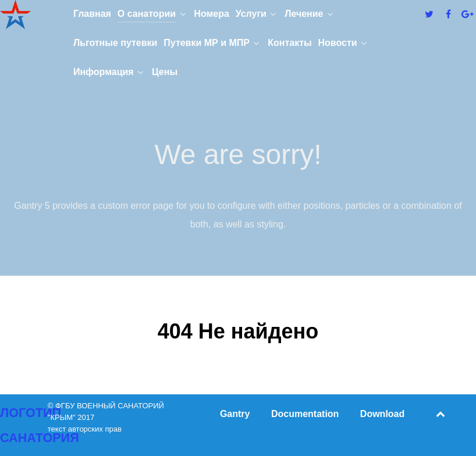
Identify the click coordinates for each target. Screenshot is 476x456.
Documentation (305, 414)
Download (382, 414)
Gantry (235, 414)
